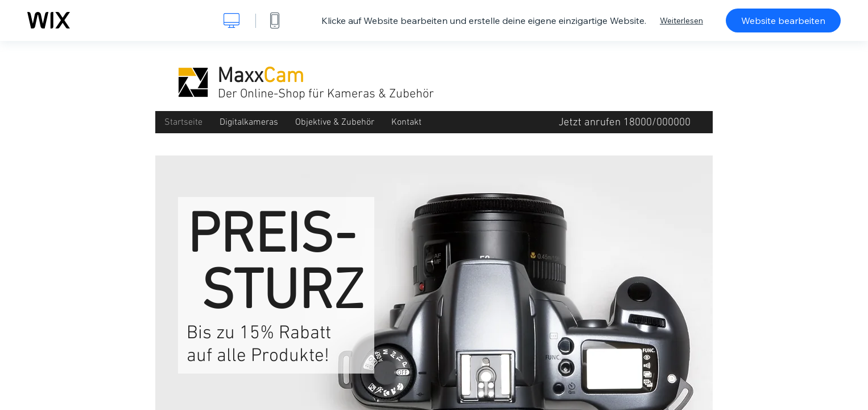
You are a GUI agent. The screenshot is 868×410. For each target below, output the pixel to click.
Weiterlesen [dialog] (681, 20)
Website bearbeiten (783, 20)
